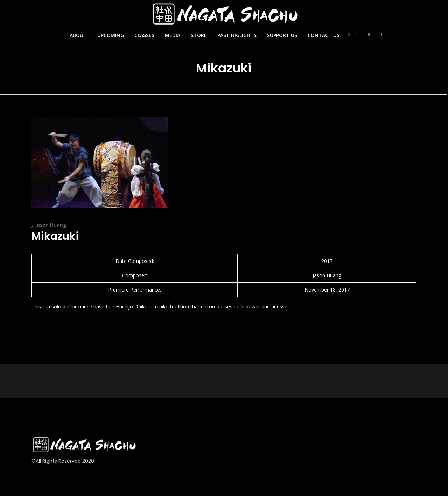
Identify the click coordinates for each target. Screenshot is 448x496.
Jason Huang (51, 225)
